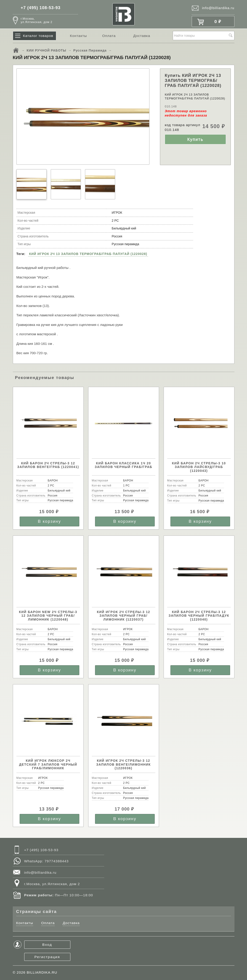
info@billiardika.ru (218, 8)
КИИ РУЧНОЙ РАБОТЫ (46, 50)
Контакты (78, 36)
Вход (47, 945)
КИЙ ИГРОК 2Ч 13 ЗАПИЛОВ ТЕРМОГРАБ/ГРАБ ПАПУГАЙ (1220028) (88, 254)
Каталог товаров (38, 36)
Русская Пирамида (90, 50)
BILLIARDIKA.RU (42, 972)
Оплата (109, 36)
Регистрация (47, 957)
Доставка (142, 36)
